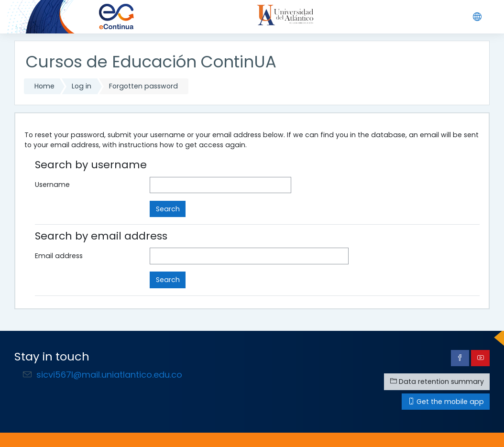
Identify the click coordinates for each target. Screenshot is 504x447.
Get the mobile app (446, 402)
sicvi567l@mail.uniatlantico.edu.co (109, 375)
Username (52, 185)
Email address (59, 256)
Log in (82, 86)
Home (44, 86)
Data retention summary (437, 382)
